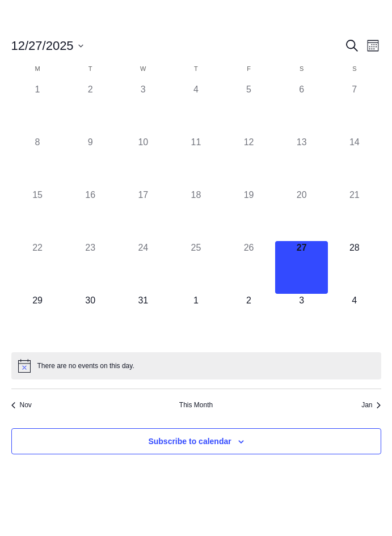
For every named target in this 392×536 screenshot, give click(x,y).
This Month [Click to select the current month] (196, 405)
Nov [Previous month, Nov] (22, 405)
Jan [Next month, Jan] (371, 405)
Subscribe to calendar (189, 441)
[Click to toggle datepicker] (47, 46)
